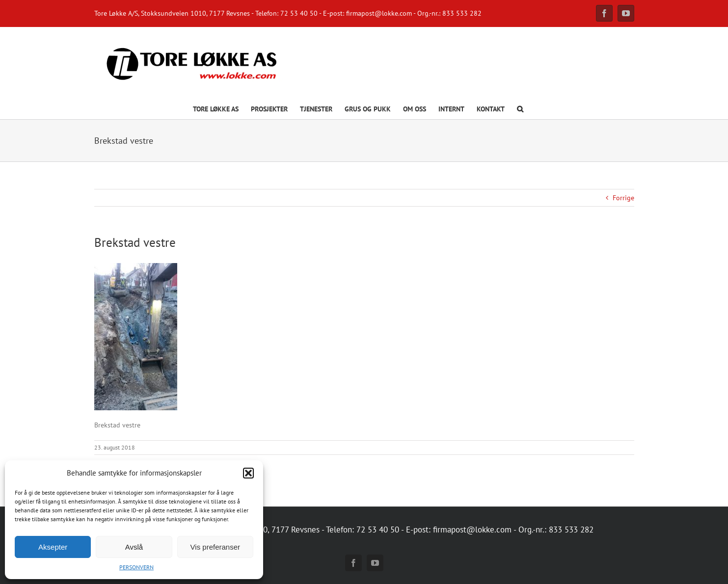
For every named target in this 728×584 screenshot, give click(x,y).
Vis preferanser (215, 547)
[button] (248, 473)
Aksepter (53, 547)
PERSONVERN (136, 567)
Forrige (623, 198)
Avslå (134, 547)
